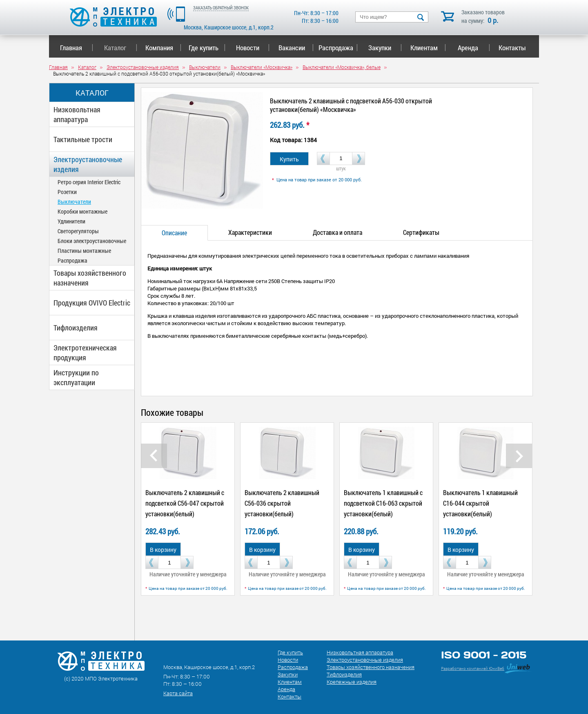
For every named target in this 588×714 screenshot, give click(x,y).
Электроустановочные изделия (88, 164)
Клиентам (428, 48)
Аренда (474, 48)
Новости (253, 48)
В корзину (163, 550)
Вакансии (296, 48)
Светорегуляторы (78, 231)
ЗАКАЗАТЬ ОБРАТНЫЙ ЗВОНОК (221, 8)
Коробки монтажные (82, 211)
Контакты (512, 48)
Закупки (385, 48)
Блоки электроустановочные (92, 241)
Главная (77, 48)
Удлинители (71, 221)
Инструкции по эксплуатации (76, 377)
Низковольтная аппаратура (77, 114)
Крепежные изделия (352, 682)
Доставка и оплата (337, 232)
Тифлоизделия (76, 328)
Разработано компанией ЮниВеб (473, 668)
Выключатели (74, 202)
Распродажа (337, 48)
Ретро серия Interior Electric (89, 182)
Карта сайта (178, 693)
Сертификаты (421, 232)
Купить (289, 159)
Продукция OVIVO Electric (92, 303)
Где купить (207, 48)
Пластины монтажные (84, 251)
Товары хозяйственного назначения (90, 278)
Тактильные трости (83, 139)
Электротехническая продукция (85, 353)
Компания (163, 48)
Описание (174, 233)
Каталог (121, 48)
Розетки (67, 192)
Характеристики (250, 232)
